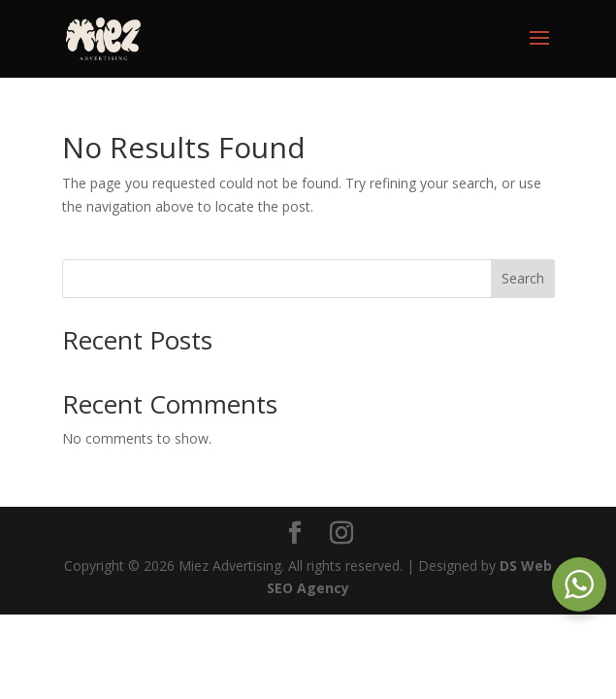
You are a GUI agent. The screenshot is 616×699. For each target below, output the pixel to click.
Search (523, 278)
